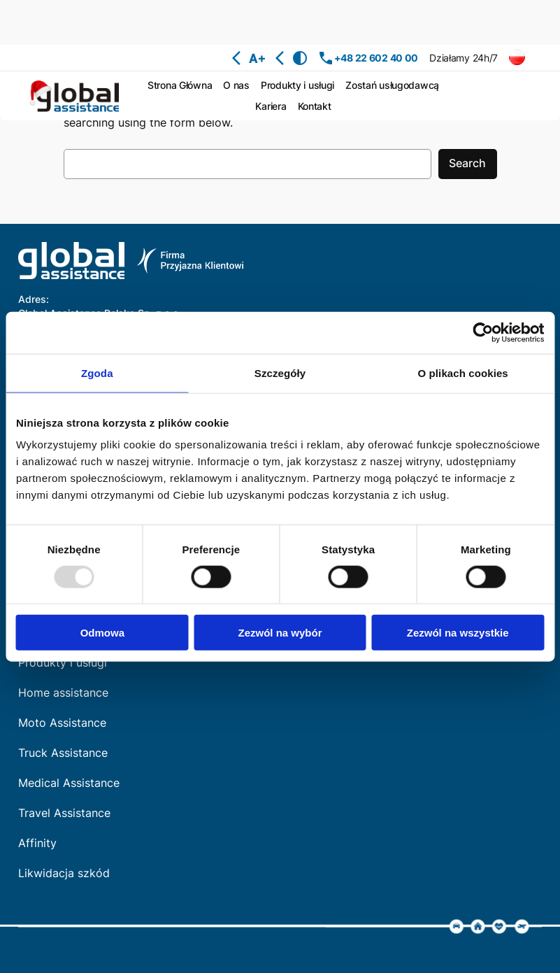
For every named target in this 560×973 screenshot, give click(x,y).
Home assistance (63, 693)
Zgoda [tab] (97, 372)
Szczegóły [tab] (280, 372)
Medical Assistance (69, 783)
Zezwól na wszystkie (458, 633)
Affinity (37, 843)
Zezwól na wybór (280, 633)
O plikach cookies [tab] (463, 372)
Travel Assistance (64, 813)
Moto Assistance (62, 723)
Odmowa (102, 633)
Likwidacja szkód (64, 873)
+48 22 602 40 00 (376, 58)
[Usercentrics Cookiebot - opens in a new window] (483, 332)
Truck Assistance (63, 753)
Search (467, 163)
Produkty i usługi (63, 663)
